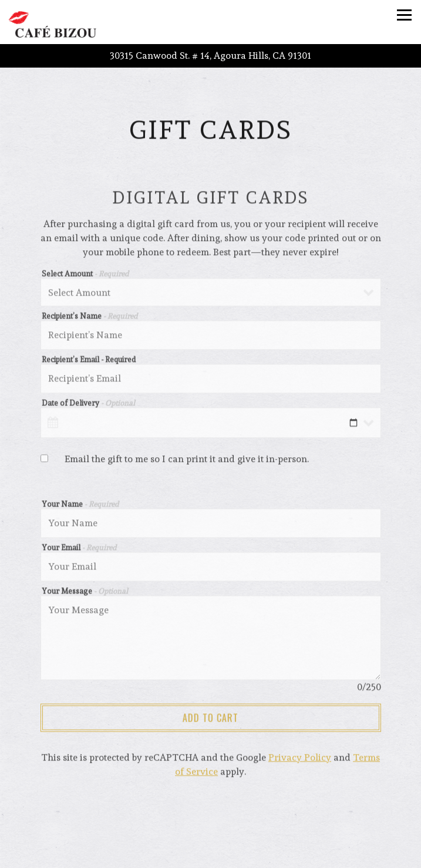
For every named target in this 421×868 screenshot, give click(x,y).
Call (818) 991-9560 (210, 854)
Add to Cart (210, 719)
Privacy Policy (300, 759)
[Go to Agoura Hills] (210, 56)
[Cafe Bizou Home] (54, 22)
